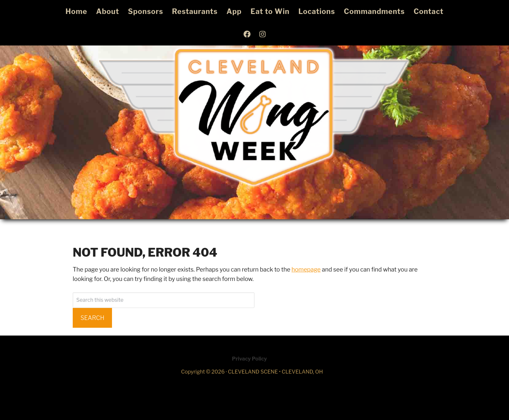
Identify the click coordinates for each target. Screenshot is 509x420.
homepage (306, 269)
